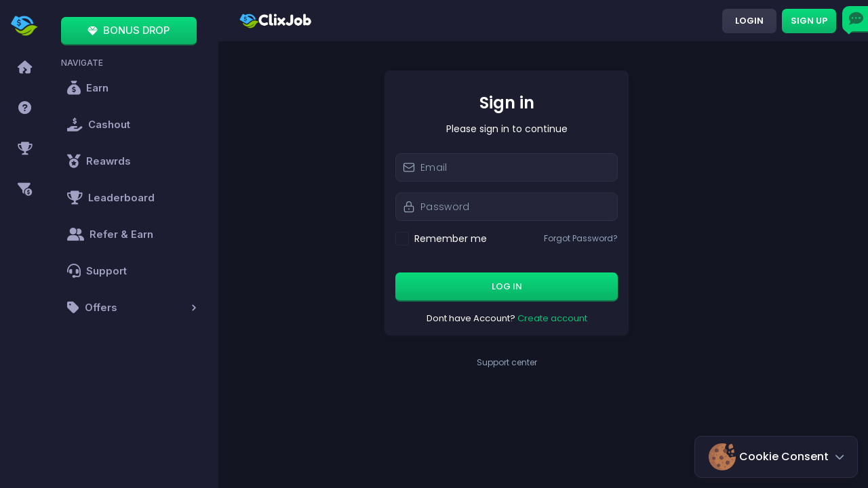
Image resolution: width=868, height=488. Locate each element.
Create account (589, 318)
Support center (544, 363)
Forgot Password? (617, 239)
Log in (544, 286)
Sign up (809, 21)
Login (749, 21)
